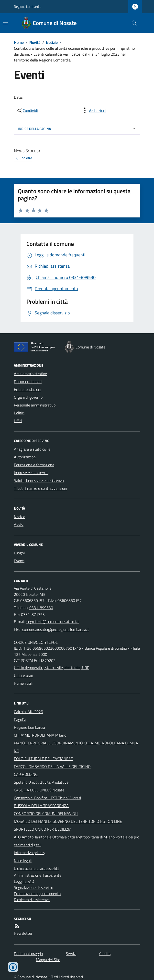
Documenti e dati (28, 382)
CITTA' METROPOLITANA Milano (40, 735)
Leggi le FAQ (24, 881)
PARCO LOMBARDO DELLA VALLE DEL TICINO (52, 766)
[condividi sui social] (26, 110)
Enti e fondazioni (27, 389)
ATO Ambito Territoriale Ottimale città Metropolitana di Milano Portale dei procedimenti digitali (77, 841)
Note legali (23, 860)
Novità (35, 42)
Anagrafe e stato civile (32, 449)
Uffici (18, 421)
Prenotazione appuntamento (37, 894)
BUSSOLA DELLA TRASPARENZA (41, 806)
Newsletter (23, 933)
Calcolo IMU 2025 (28, 712)
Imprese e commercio (31, 473)
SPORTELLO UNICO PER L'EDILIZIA (43, 829)
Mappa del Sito (48, 960)
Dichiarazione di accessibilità (37, 868)
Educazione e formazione (34, 465)
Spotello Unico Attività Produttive (41, 782)
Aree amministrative (30, 374)
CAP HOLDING (26, 774)
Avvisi (19, 525)
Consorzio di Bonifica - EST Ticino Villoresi (47, 798)
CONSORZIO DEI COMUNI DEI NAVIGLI (46, 813)
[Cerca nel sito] (132, 23)
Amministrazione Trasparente (38, 875)
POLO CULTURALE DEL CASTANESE (43, 759)
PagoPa (20, 719)
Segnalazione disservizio (33, 887)
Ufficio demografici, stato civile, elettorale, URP (52, 668)
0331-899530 (41, 608)
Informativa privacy (30, 853)
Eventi (19, 561)
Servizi (71, 954)
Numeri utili (23, 683)
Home (19, 42)
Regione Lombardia (28, 6)
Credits (105, 954)
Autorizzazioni (25, 457)
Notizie (52, 42)
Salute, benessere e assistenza (39, 480)
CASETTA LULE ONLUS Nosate (39, 790)
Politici (19, 413)
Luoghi (19, 553)
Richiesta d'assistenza (32, 900)
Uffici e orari (23, 675)
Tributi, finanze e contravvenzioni (40, 488)
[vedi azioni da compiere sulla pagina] (94, 110)
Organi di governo (28, 397)
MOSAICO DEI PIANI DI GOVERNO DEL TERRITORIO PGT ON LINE (68, 821)
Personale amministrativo (35, 405)
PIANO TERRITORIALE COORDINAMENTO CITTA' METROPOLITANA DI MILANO (76, 747)
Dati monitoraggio (28, 954)
